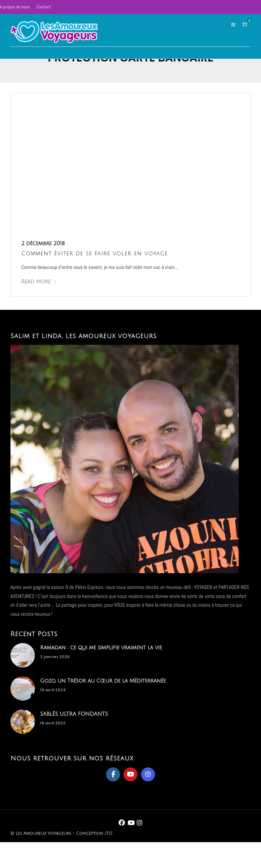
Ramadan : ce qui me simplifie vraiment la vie (101, 648)
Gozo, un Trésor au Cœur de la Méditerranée (103, 681)
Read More (39, 282)
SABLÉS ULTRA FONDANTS (74, 714)
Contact (44, 7)
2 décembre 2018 (43, 243)
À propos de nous (15, 7)
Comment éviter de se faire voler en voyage (95, 254)
